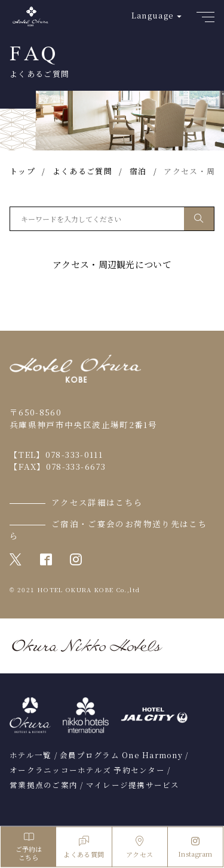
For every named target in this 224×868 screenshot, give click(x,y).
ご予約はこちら (28, 847)
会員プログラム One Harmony (121, 755)
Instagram (195, 847)
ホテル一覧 (30, 755)
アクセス (139, 847)
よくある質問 (84, 847)
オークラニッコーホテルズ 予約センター (87, 770)
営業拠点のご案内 (44, 785)
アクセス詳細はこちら (97, 502)
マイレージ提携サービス (133, 785)
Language (153, 15)
